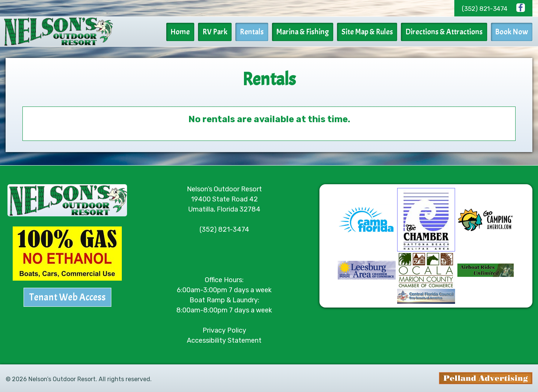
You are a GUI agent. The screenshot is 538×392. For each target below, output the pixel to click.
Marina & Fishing (307, 32)
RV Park (222, 32)
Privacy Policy (224, 328)
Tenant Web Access (67, 296)
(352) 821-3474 (485, 9)
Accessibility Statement (224, 339)
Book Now (512, 32)
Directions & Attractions (446, 32)
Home (188, 32)
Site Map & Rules (370, 32)
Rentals (257, 32)
